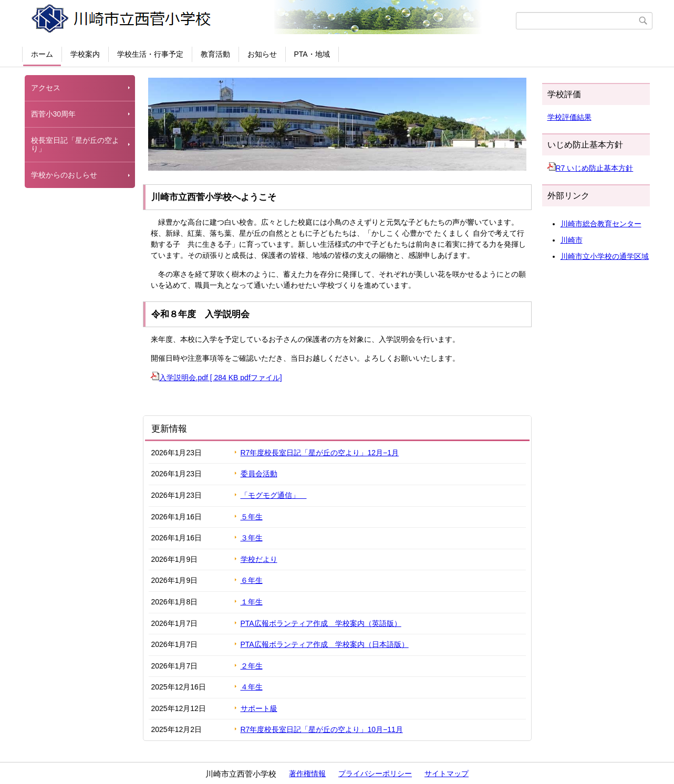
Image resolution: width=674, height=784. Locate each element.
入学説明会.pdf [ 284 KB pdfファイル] (216, 378)
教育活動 (215, 54)
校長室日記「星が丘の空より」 (75, 145)
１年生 (252, 602)
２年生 (252, 666)
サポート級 (259, 708)
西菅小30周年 (54, 114)
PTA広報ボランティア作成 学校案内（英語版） (321, 623)
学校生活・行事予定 (150, 54)
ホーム (42, 54)
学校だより (259, 559)
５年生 (252, 517)
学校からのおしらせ (64, 175)
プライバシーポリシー (375, 773)
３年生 (252, 538)
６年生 (252, 580)
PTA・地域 (312, 54)
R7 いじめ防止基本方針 (590, 168)
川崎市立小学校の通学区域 (605, 256)
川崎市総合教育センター (601, 224)
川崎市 (572, 240)
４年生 (252, 687)
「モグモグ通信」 (274, 495)
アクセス (46, 88)
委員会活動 (259, 474)
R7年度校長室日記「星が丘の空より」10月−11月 (322, 729)
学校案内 (85, 54)
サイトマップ (447, 773)
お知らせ (262, 54)
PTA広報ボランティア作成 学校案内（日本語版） (325, 644)
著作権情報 (307, 773)
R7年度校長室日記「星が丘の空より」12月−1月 (320, 453)
